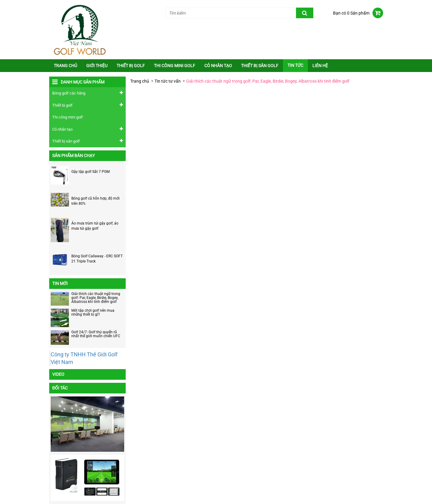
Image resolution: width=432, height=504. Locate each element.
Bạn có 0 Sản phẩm (351, 13)
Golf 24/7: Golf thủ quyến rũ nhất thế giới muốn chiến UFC (96, 334)
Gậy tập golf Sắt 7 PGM (90, 172)
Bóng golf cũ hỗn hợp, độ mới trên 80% (95, 201)
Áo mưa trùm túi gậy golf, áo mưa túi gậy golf (95, 226)
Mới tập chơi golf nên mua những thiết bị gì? (93, 312)
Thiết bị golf (131, 66)
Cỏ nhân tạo (218, 66)
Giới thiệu (97, 66)
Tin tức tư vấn (168, 81)
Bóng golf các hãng (69, 93)
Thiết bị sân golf (260, 66)
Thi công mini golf (175, 66)
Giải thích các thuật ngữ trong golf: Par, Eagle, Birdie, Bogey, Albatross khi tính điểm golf (96, 298)
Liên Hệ (320, 66)
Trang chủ (65, 66)
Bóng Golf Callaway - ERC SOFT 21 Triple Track (97, 259)
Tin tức (295, 65)
